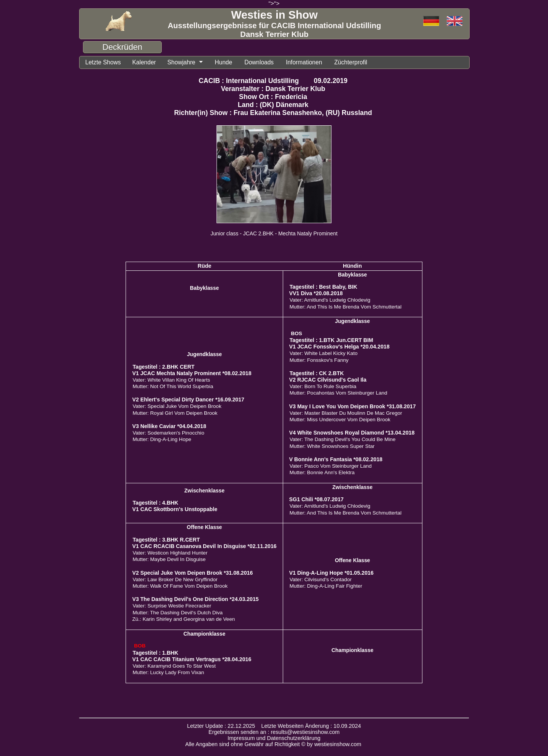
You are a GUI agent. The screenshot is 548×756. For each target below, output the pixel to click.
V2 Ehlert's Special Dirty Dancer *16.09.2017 (188, 400)
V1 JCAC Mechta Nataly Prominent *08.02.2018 (192, 373)
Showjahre (182, 62)
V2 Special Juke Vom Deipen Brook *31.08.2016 (192, 573)
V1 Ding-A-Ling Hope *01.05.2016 (331, 573)
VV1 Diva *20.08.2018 (316, 293)
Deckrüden (122, 47)
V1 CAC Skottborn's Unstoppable (175, 509)
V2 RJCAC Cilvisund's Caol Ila (328, 380)
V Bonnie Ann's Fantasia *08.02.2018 (336, 459)
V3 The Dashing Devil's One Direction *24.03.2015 (195, 599)
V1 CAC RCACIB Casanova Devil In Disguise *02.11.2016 (204, 546)
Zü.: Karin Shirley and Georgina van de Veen (183, 619)
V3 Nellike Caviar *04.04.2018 (169, 426)
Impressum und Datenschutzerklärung (274, 738)
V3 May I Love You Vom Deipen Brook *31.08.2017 (353, 406)
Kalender (144, 62)
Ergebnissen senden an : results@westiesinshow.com (274, 732)
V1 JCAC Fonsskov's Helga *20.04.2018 (339, 347)
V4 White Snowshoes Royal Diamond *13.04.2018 (352, 433)
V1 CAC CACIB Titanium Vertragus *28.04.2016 (192, 659)
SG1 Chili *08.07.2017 (316, 499)
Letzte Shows (103, 62)
